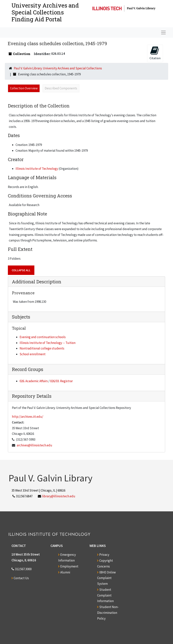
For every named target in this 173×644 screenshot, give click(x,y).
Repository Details (32, 396)
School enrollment (33, 354)
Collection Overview (24, 88)
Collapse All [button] (21, 270)
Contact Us (21, 578)
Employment (69, 566)
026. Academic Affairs (34, 381)
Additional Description (37, 282)
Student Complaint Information (105, 595)
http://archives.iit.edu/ (28, 417)
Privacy (104, 555)
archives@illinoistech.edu (34, 445)
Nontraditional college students (42, 348)
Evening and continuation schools (43, 337)
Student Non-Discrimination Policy (108, 613)
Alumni (65, 572)
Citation (155, 53)
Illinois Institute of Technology (37, 169)
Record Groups (28, 369)
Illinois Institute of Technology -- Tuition (48, 343)
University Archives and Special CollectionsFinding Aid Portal (45, 12)
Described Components (61, 88)
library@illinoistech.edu (59, 496)
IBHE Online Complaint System (106, 578)
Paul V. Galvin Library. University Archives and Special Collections (58, 68)
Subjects (21, 317)
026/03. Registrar (61, 381)
